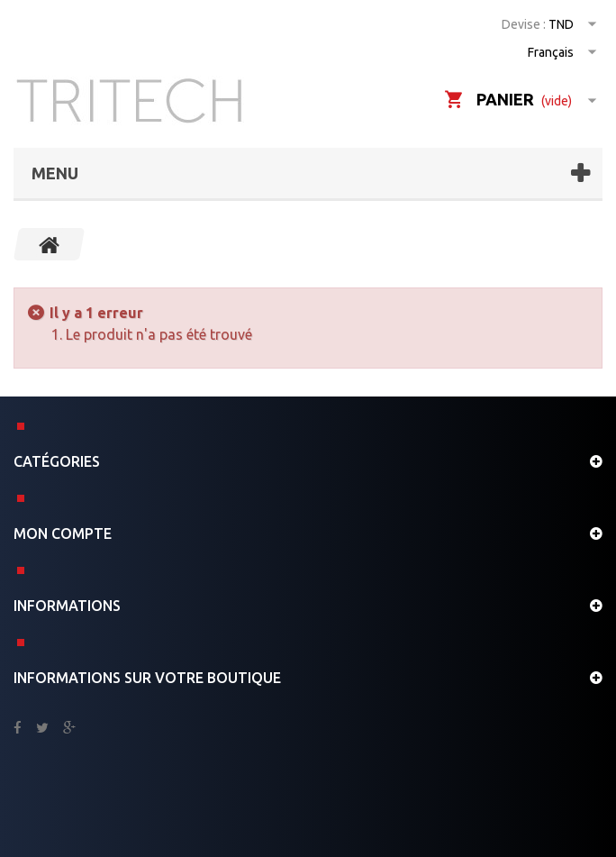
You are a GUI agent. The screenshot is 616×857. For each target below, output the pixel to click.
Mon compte (63, 533)
